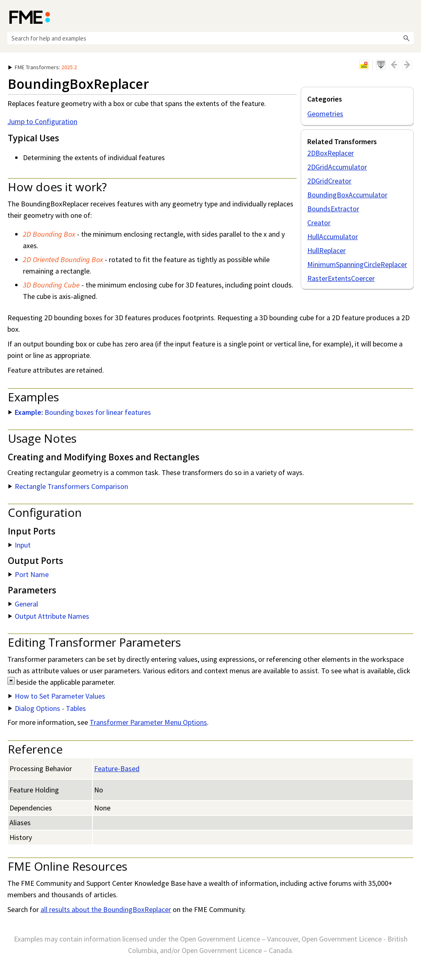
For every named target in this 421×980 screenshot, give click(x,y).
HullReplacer (326, 250)
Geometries (325, 114)
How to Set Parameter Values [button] (57, 696)
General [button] (23, 604)
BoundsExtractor (333, 209)
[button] (406, 38)
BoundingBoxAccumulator (347, 195)
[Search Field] (210, 38)
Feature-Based (117, 768)
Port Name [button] (28, 574)
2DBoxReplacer (331, 153)
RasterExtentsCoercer (341, 278)
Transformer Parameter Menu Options (148, 722)
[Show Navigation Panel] (409, 16)
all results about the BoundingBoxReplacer (106, 909)
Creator (319, 223)
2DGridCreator (329, 181)
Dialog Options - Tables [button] (47, 708)
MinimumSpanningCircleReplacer (357, 264)
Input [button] (19, 545)
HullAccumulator (333, 237)
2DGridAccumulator (337, 167)
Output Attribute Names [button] (49, 616)
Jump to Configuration (42, 121)
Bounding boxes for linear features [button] (80, 412)
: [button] (43, 67)
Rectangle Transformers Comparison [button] (68, 486)
